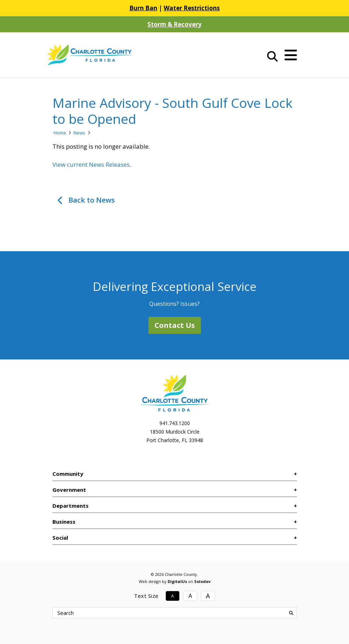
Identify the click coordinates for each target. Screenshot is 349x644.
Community (68, 474)
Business (64, 522)
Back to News (92, 200)
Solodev (202, 581)
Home (60, 133)
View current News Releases (91, 164)
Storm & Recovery (174, 24)
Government (69, 490)
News (79, 133)
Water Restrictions (192, 8)
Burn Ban (143, 8)
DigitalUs (177, 581)
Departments (71, 506)
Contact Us (175, 325)
